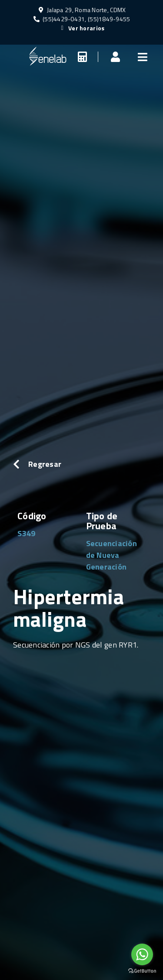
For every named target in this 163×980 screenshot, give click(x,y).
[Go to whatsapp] (142, 954)
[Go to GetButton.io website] (142, 971)
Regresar (45, 464)
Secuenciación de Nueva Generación (112, 555)
